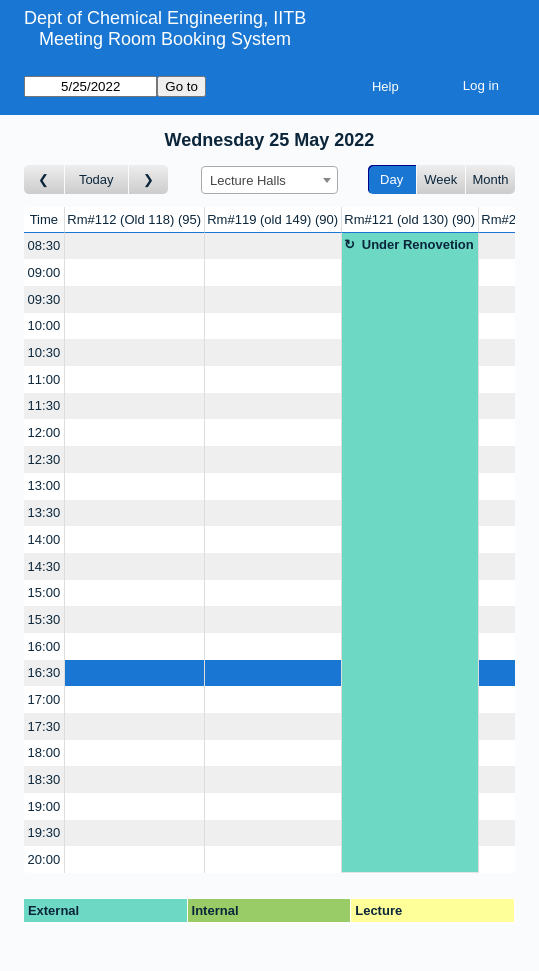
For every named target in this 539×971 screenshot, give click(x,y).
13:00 (44, 485)
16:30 (44, 672)
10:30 (44, 352)
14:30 (44, 566)
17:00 (44, 699)
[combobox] (269, 180)
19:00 (44, 806)
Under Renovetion (418, 244)
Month (490, 179)
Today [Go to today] (96, 179)
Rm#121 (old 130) (409, 219)
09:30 (44, 299)
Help (385, 86)
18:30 (44, 779)
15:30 (44, 619)
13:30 (44, 512)
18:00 (44, 752)
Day (391, 179)
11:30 (44, 405)
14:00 (44, 539)
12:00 (44, 432)
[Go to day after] (149, 179)
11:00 (44, 379)
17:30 (44, 726)
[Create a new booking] (134, 246)
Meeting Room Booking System (165, 39)
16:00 (44, 646)
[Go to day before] (44, 179)
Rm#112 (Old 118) (134, 219)
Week (440, 179)
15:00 (44, 592)
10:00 (44, 325)
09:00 (44, 272)
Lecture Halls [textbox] (248, 180)
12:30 (44, 459)
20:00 (44, 859)
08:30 (44, 245)
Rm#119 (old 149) (272, 219)
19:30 (44, 832)
